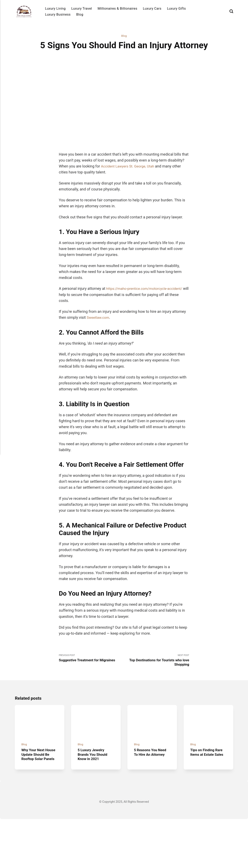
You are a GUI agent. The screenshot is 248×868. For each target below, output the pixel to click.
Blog (80, 14)
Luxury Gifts (176, 9)
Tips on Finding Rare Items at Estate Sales (208, 796)
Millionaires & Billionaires (117, 9)
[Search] (231, 11)
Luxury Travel (82, 9)
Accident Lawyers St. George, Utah (129, 208)
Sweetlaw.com (99, 359)
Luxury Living (55, 9)
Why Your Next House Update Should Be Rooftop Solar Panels (40, 801)
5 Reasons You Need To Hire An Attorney (151, 796)
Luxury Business (58, 14)
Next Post (157, 702)
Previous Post (91, 700)
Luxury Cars (152, 9)
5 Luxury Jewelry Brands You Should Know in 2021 (94, 799)
